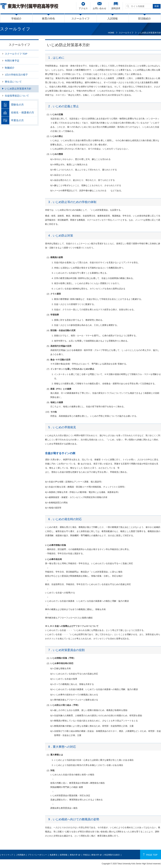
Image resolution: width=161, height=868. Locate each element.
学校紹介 (16, 19)
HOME (111, 33)
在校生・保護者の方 (23, 112)
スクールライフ (80, 19)
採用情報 (64, 855)
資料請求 (116, 8)
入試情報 (113, 19)
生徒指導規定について (17, 96)
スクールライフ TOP (16, 54)
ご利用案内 (20, 855)
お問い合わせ (99, 8)
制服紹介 (10, 68)
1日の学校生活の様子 (16, 75)
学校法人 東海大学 (91, 855)
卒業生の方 (17, 120)
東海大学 (74, 855)
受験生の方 (17, 105)
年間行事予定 (12, 61)
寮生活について (13, 82)
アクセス (83, 8)
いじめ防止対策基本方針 (18, 89)
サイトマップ (7, 855)
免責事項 (53, 855)
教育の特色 (48, 19)
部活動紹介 (145, 19)
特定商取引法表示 (112, 855)
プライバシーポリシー (37, 855)
